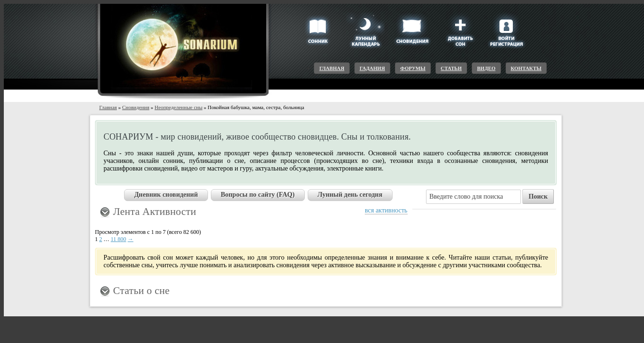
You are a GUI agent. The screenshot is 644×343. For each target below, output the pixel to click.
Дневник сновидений (166, 195)
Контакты (526, 68)
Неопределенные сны (178, 107)
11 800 (119, 239)
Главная (332, 68)
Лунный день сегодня (350, 195)
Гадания (372, 68)
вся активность (386, 210)
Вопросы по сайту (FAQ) (258, 195)
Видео (486, 68)
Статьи (451, 68)
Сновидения (136, 107)
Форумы (413, 68)
